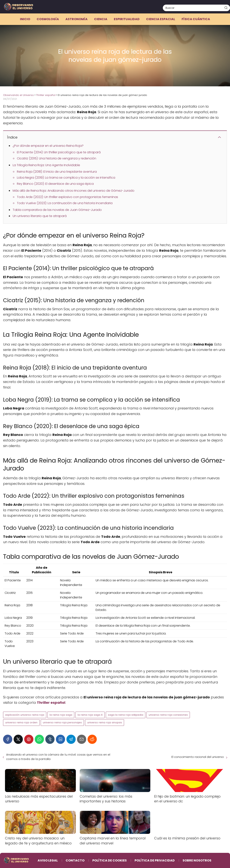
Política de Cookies (110, 860)
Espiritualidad (127, 19)
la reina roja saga (61, 715)
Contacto (75, 860)
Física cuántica (196, 19)
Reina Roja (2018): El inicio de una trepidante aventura (57, 172)
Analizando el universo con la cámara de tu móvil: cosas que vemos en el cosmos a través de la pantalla (58, 757)
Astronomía (77, 19)
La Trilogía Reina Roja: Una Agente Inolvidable (46, 165)
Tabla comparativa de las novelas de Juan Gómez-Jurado (57, 210)
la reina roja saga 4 (90, 715)
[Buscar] (226, 8)
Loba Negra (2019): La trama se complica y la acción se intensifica (66, 178)
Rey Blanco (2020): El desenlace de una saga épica (55, 184)
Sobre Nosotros (197, 860)
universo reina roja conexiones (168, 715)
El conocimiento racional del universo (198, 757)
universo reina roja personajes (62, 722)
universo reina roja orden (21, 722)
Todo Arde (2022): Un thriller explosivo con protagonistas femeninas (67, 197)
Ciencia (101, 19)
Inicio (25, 19)
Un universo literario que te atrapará (40, 216)
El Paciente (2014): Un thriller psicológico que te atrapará (59, 152)
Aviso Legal (48, 860)
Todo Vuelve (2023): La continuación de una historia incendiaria (65, 203)
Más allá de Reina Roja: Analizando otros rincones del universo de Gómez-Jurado (74, 191)
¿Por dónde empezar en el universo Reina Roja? (48, 146)
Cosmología (48, 19)
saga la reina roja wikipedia (126, 715)
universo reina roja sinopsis (105, 722)
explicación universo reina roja (25, 715)
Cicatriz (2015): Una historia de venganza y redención (57, 158)
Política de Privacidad (155, 860)
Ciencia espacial (161, 19)
